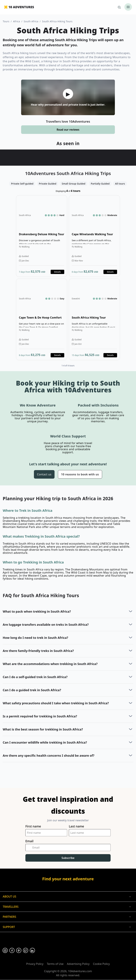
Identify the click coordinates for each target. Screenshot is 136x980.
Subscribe (68, 858)
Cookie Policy (101, 964)
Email (29, 841)
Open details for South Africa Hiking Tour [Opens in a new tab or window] (94, 319)
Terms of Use (55, 964)
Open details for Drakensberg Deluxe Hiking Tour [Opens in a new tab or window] (42, 236)
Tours (6, 21)
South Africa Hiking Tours (57, 21)
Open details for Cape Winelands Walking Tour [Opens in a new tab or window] (94, 236)
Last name (76, 826)
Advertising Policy (78, 964)
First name (33, 826)
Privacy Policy (35, 964)
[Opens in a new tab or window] (5, 950)
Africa (17, 21)
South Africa (31, 21)
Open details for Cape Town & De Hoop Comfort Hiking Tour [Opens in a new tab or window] (42, 319)
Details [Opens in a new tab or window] (57, 272)
